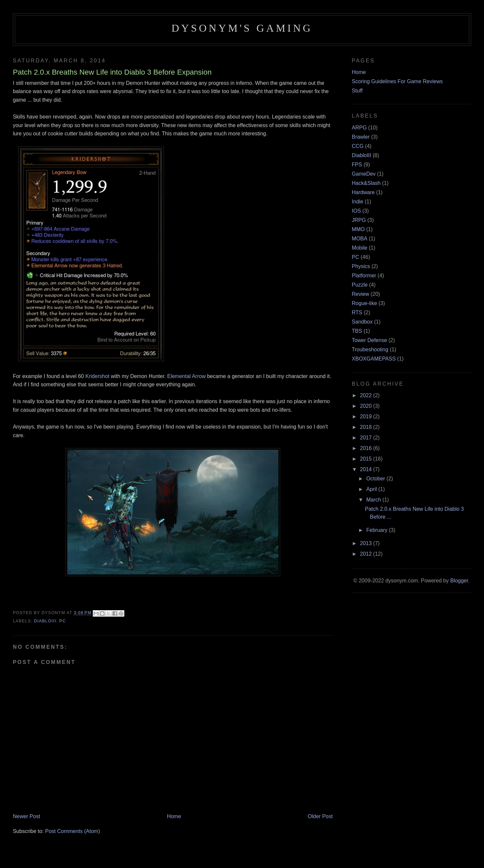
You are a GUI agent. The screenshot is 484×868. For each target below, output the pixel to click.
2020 (367, 406)
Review (360, 294)
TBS (357, 331)
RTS (357, 312)
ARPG (359, 128)
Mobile (359, 248)
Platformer (364, 276)
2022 (367, 395)
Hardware (363, 192)
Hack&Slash (366, 183)
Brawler (361, 137)
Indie (357, 202)
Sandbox (362, 322)
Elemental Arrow (187, 376)
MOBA (359, 239)
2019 (367, 417)
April (372, 489)
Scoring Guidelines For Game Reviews (397, 81)
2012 (367, 554)
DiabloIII (45, 621)
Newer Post (27, 816)
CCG (358, 146)
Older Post (320, 816)
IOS (356, 211)
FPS (357, 165)
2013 (367, 543)
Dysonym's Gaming (242, 28)
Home (174, 816)
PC (63, 621)
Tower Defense (369, 340)
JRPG (359, 220)
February (377, 530)
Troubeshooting (370, 349)
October (376, 479)
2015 (367, 459)
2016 (367, 448)
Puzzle (360, 285)
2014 (367, 469)
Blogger (459, 581)
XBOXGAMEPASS (374, 359)
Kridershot (97, 376)
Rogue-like (364, 303)
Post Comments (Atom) (73, 831)
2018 (367, 427)
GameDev (364, 174)
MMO (358, 229)
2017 (367, 438)
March (374, 500)
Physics (361, 266)
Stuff (357, 91)
